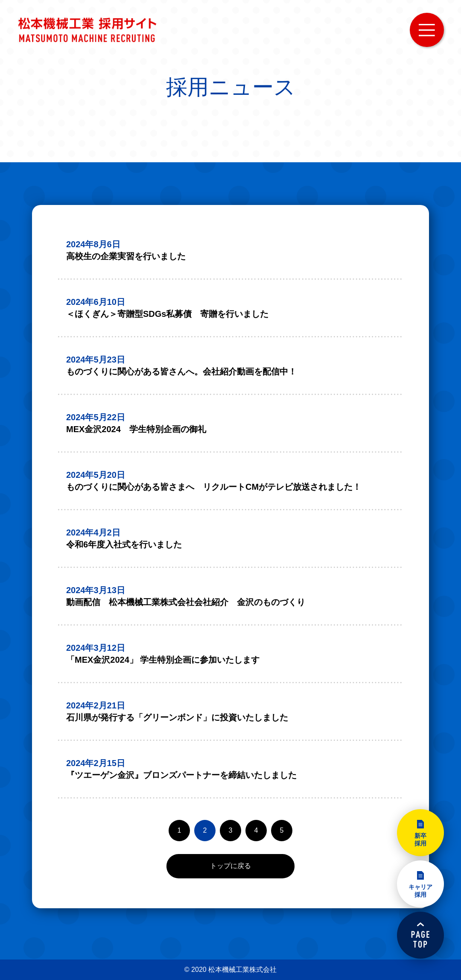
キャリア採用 (420, 891)
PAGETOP (420, 935)
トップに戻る (230, 866)
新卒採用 (420, 840)
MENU (427, 30)
